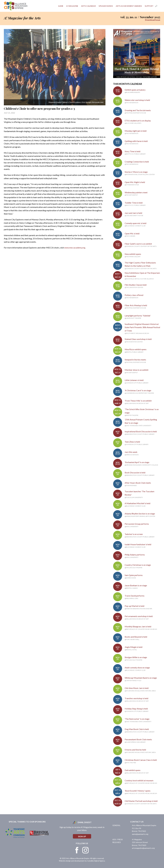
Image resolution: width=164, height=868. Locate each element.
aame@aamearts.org (140, 834)
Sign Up (82, 836)
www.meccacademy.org (75, 248)
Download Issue (153, 20)
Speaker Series (106, 6)
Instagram (85, 850)
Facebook (77, 850)
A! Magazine (72, 6)
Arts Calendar (88, 6)
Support (149, 6)
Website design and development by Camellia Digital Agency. (82, 861)
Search (158, 6)
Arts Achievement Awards (129, 6)
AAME (61, 6)
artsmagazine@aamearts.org (143, 848)
